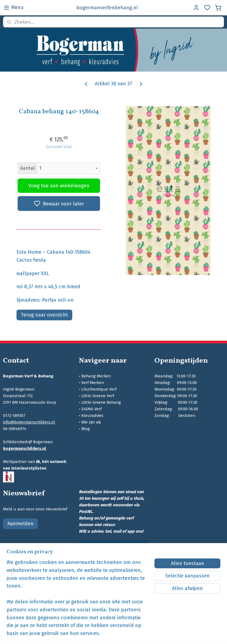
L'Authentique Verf (99, 389)
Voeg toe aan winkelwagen (59, 186)
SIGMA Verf (92, 409)
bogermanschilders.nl (25, 448)
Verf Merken (93, 383)
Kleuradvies (92, 416)
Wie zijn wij (91, 422)
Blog (86, 429)
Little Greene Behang (101, 402)
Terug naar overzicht (44, 315)
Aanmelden (20, 524)
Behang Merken (96, 376)
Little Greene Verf (98, 396)
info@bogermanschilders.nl (29, 422)
